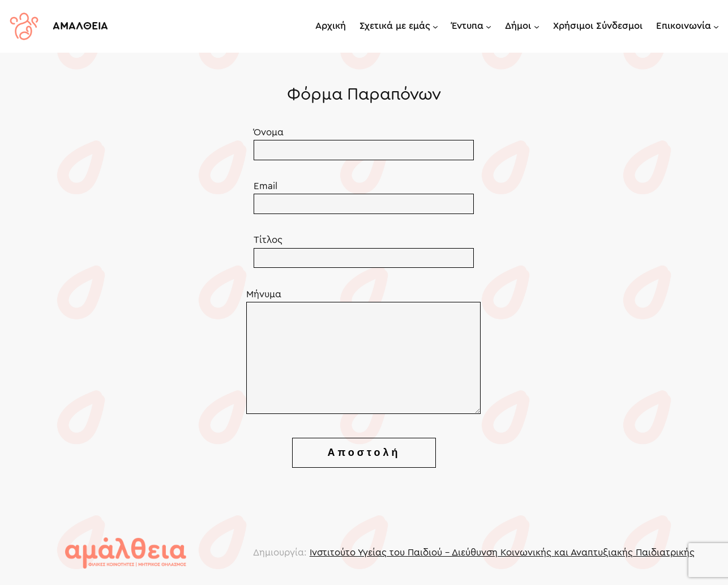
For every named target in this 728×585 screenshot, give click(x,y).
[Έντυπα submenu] (489, 26)
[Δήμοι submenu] (537, 26)
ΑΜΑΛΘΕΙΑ (80, 26)
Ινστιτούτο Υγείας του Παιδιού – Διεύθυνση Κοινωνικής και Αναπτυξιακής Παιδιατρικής (502, 552)
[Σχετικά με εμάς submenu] (435, 26)
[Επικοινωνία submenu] (716, 26)
